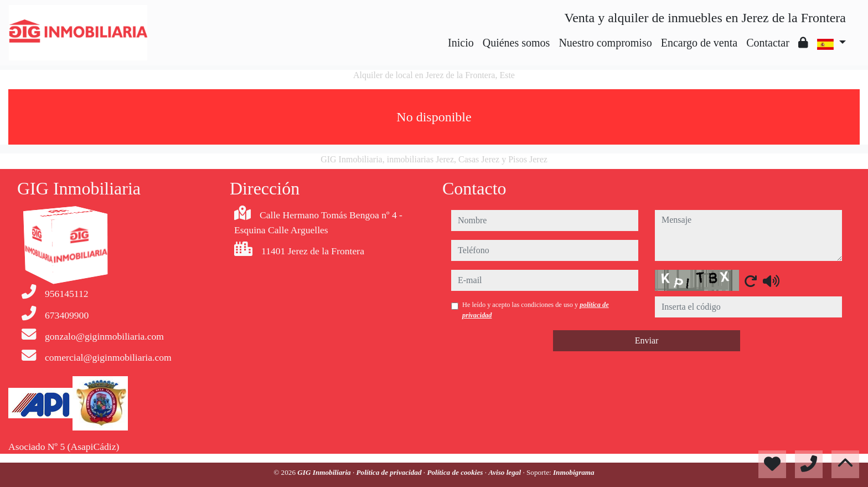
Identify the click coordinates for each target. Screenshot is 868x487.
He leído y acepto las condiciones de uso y (536, 310)
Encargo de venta (699, 43)
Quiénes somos (516, 43)
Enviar (647, 340)
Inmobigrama (574, 472)
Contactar (768, 43)
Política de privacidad (390, 472)
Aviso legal (505, 472)
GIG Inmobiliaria (325, 472)
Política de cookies (456, 472)
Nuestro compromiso (605, 43)
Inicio (461, 43)
